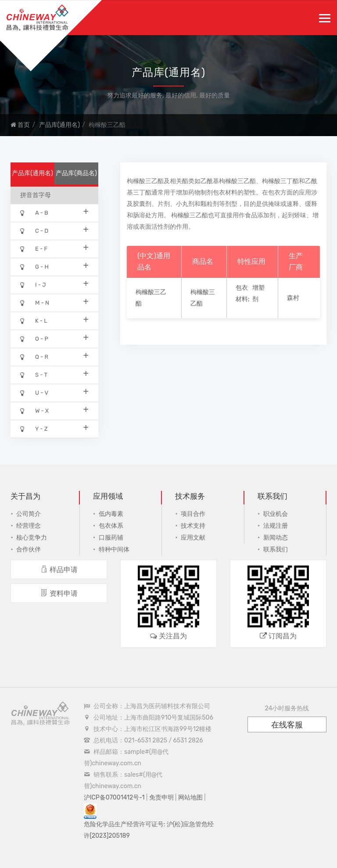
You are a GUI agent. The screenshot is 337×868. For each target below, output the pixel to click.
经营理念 (29, 526)
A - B (54, 212)
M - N (54, 302)
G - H (54, 266)
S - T (54, 374)
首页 (20, 125)
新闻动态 (276, 538)
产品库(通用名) (59, 125)
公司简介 (29, 514)
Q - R (54, 356)
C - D (54, 230)
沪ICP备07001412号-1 (114, 798)
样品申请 (59, 570)
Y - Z (54, 428)
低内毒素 (111, 514)
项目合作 (193, 514)
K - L (54, 320)
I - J (54, 284)
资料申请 (59, 593)
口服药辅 (111, 538)
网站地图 (190, 798)
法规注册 (276, 526)
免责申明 (161, 798)
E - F (54, 248)
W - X (54, 410)
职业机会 (276, 514)
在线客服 (287, 725)
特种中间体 (114, 549)
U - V (54, 392)
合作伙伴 (29, 549)
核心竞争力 (32, 538)
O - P (54, 338)
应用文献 (193, 538)
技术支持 (193, 526)
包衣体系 (111, 526)
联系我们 (276, 549)
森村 (293, 298)
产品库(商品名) (76, 173)
